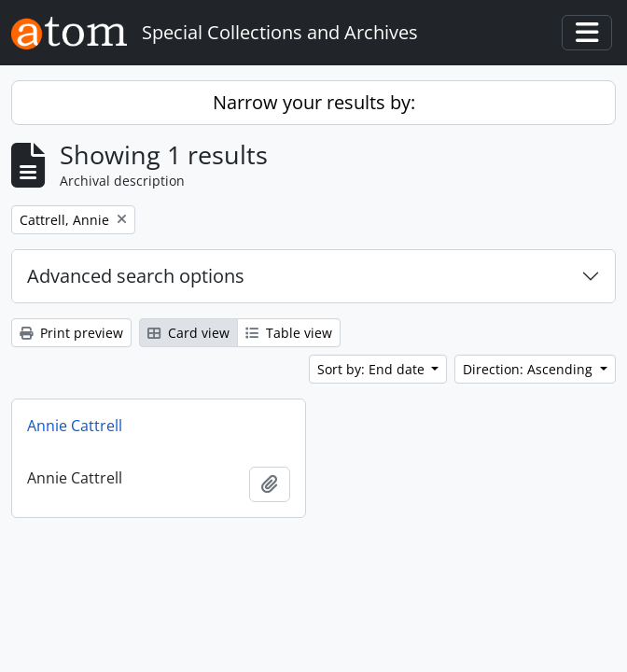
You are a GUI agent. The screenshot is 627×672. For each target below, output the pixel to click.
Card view (188, 333)
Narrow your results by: (314, 102)
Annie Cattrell (75, 426)
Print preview (71, 333)
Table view (289, 333)
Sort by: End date (373, 369)
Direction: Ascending (529, 369)
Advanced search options (136, 276)
